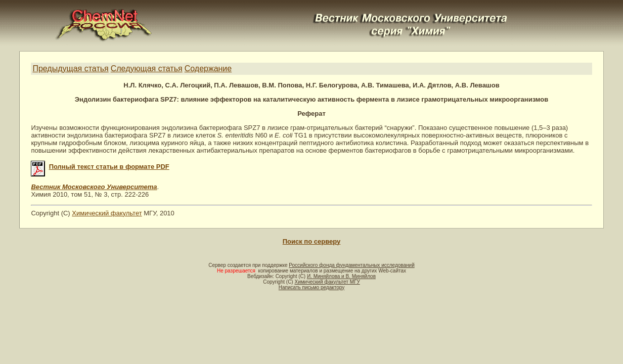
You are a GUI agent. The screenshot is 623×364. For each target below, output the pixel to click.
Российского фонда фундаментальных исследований (351, 265)
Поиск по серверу (312, 241)
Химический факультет (107, 213)
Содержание (208, 69)
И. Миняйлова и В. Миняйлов (341, 276)
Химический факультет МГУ (327, 282)
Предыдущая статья (70, 69)
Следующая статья (147, 69)
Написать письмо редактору (312, 287)
